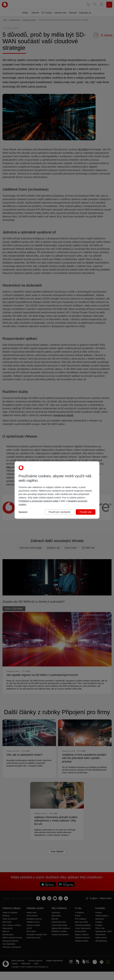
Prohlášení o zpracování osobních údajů (38, 501)
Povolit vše (86, 512)
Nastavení (23, 512)
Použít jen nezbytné (60, 512)
